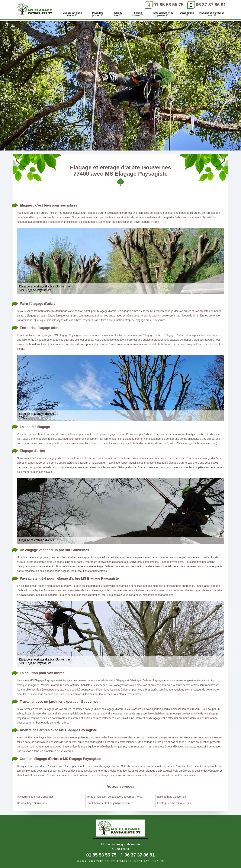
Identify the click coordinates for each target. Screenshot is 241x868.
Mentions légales (149, 861)
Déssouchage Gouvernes (32, 803)
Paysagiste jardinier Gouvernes (35, 797)
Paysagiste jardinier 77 (98, 14)
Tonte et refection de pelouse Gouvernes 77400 (115, 797)
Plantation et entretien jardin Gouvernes (110, 803)
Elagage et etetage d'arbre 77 (72, 14)
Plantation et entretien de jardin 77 (212, 14)
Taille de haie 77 (118, 14)
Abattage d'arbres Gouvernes (174, 803)
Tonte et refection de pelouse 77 (163, 14)
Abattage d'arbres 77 (137, 14)
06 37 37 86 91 (211, 5)
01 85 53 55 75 (169, 5)
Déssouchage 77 (187, 14)
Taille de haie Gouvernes (171, 797)
